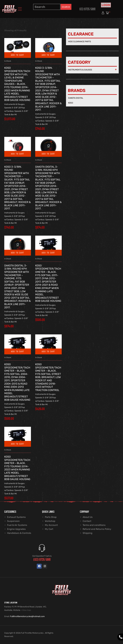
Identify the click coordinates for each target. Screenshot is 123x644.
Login (106, 5)
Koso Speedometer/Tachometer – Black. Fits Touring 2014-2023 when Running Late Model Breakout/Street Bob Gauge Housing (17, 468)
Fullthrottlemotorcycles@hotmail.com (27, 616)
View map (27, 610)
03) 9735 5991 (87, 9)
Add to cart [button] (18, 55)
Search (66, 7)
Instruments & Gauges (14, 104)
